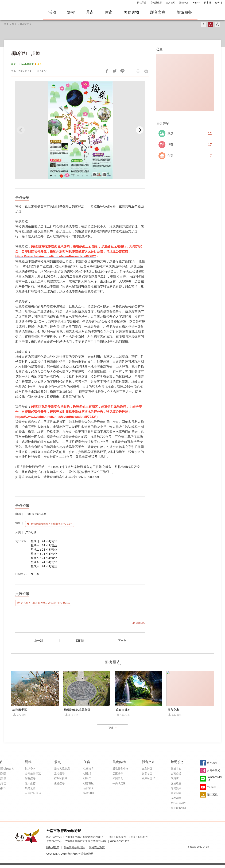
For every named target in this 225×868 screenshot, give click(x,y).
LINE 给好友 (122, 71)
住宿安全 (89, 788)
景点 (90, 12)
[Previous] (21, 130)
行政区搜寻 (61, 778)
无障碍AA (202, 853)
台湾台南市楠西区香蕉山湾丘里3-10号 (52, 524)
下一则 (122, 641)
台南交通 (176, 773)
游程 (71, 12)
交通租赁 (176, 783)
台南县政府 (156, 3)
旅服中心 (176, 769)
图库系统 (147, 778)
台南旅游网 (20, 12)
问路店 (175, 778)
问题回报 (146, 71)
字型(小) (203, 24)
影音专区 (147, 773)
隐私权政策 (53, 847)
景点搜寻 (24, 24)
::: (134, 3)
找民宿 (87, 778)
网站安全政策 (97, 847)
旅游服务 (184, 12)
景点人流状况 (62, 769)
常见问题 (176, 793)
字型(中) (210, 24)
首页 (6, 24)
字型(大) (217, 24)
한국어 (218, 3)
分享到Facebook (107, 71)
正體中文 (184, 3)
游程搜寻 (30, 778)
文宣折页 (147, 769)
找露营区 (89, 783)
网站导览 (142, 3)
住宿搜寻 (89, 769)
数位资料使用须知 (74, 847)
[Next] (140, 130)
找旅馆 (87, 773)
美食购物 (131, 12)
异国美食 (118, 778)
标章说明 (89, 793)
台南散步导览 (33, 773)
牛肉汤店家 (119, 783)
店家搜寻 (118, 773)
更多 (111, 728)
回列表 (80, 641)
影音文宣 (158, 12)
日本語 (207, 3)
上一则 (38, 641)
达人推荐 (30, 783)
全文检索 (170, 3)
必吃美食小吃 (120, 769)
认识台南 (30, 769)
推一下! (115, 71)
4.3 (39, 64)
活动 (52, 12)
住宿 (109, 12)
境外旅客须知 (179, 808)
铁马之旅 (30, 788)
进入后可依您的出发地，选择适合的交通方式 (45, 603)
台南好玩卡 (32, 793)
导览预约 (176, 788)
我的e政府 (190, 853)
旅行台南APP (179, 803)
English (196, 3)
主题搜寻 (59, 783)
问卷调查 (176, 798)
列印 (138, 71)
